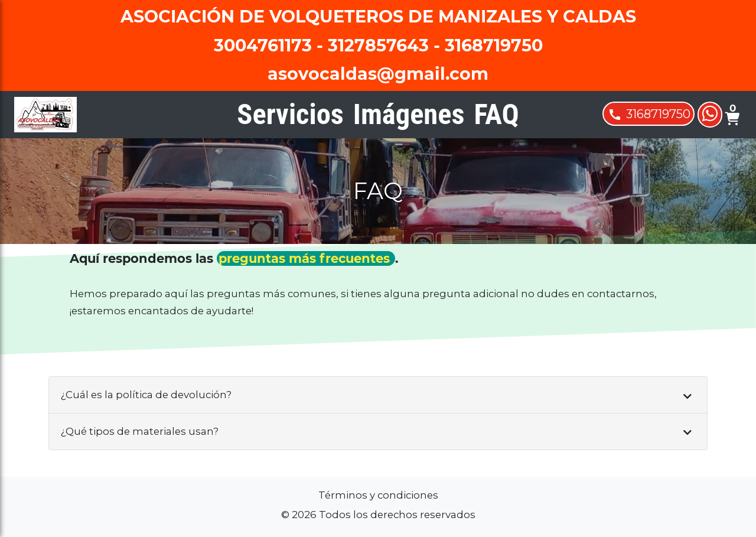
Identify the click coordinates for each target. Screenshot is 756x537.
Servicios (290, 114)
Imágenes (409, 114)
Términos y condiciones (378, 495)
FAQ (496, 114)
